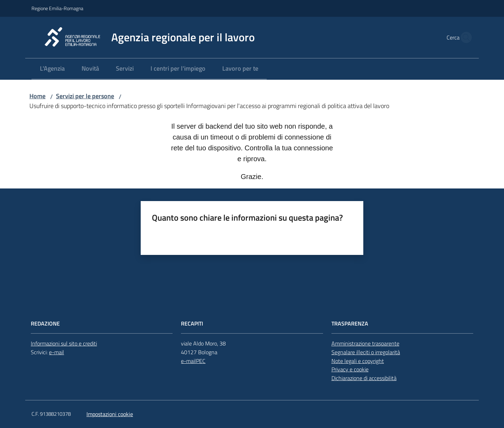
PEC (201, 361)
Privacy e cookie (350, 369)
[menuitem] (52, 69)
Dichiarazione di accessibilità (364, 378)
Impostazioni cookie (110, 414)
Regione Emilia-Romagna (57, 8)
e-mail (57, 352)
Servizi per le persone (85, 96)
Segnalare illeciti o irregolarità (366, 352)
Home (37, 96)
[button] (464, 37)
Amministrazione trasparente (365, 343)
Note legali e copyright (358, 361)
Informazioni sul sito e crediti (64, 343)
